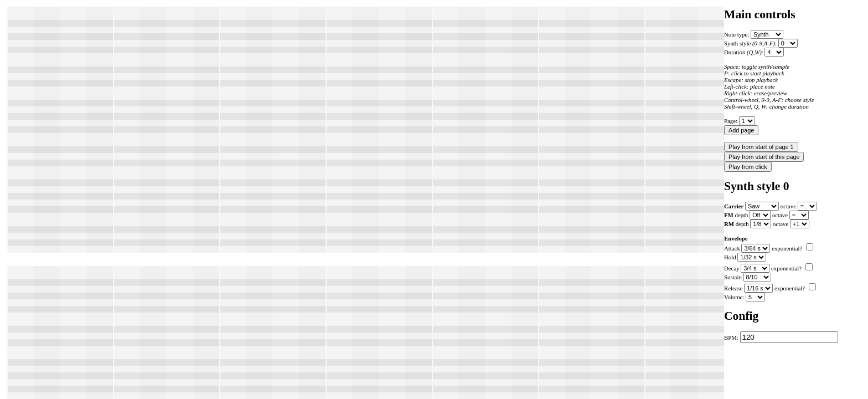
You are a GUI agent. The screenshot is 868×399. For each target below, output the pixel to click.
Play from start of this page (764, 157)
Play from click (748, 167)
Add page (741, 130)
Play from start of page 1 (761, 147)
